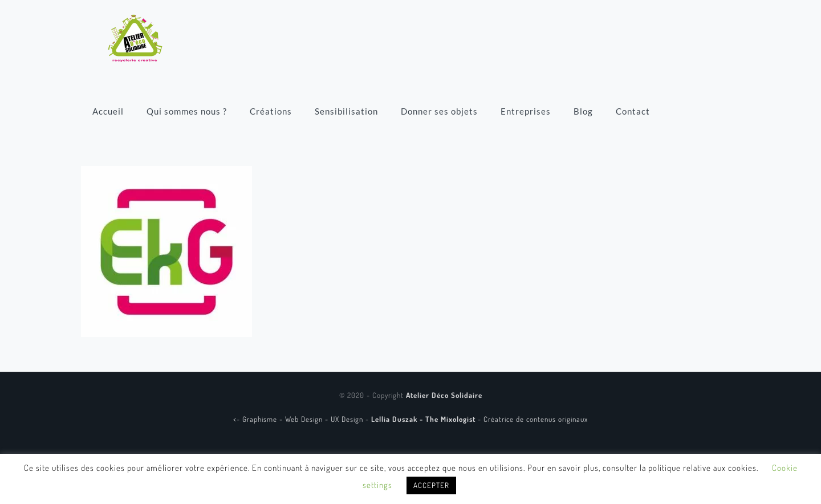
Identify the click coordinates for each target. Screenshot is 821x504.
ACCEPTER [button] (431, 485)
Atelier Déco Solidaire (444, 395)
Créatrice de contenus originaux (536, 419)
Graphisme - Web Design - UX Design (304, 419)
